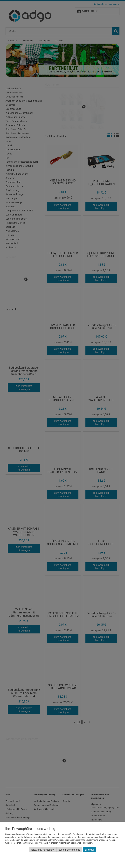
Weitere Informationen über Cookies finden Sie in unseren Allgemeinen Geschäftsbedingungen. (49, 843)
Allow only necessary (43, 850)
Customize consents (69, 850)
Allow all (89, 850)
